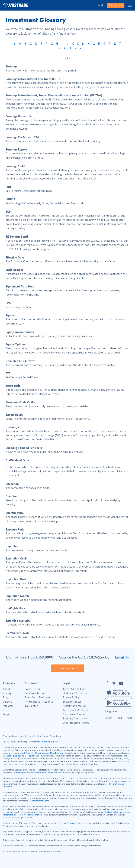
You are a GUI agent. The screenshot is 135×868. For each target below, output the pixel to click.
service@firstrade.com (39, 801)
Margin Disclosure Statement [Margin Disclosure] (111, 812)
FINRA (58, 851)
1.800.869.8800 (40, 657)
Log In (101, 5)
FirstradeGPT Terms (75, 693)
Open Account (116, 5)
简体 (120, 718)
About (7, 689)
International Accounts (39, 702)
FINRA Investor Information (30, 815)
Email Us (122, 657)
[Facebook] (107, 683)
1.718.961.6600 (97, 657)
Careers (7, 702)
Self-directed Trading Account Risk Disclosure (44, 753)
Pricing (7, 693)
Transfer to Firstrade (37, 697)
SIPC (63, 851)
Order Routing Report (76, 723)
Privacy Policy (71, 697)
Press (6, 710)
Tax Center (31, 706)
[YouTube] (121, 683)
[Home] (15, 5)
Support (8, 714)
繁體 (130, 718)
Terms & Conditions (75, 689)
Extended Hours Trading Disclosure (18, 756)
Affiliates (8, 706)
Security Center (72, 702)
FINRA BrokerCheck (49, 742)
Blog (6, 697)
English (109, 718)
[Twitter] (114, 683)
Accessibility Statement (77, 710)
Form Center (32, 689)
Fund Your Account (36, 693)
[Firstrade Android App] (119, 702)
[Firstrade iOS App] (119, 692)
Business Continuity (75, 719)
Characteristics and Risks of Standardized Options (35, 773)
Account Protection (75, 706)
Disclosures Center (74, 714)
